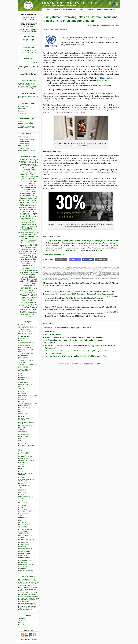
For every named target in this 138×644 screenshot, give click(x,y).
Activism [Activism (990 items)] (23, 160)
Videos (81, 10)
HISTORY (21, 467)
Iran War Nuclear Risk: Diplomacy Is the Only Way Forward (28, 597)
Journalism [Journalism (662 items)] (23, 239)
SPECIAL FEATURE (24, 345)
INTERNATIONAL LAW (25, 384)
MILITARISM (22, 393)
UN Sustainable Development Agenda (91, 170)
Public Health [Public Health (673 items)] (33, 273)
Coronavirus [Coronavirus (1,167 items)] (24, 177)
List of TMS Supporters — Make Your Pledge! (29, 30)
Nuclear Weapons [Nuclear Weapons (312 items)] (28, 255)
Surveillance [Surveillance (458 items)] (32, 290)
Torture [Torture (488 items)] (24, 293)
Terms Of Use (22, 620)
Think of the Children (30, 594)
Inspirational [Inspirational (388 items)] (32, 223)
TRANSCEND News (24, 329)
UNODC (90, 53)
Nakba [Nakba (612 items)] (30, 251)
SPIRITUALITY (23, 556)
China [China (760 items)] (33, 170)
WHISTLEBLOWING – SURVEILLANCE (25, 453)
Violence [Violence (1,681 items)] (32, 302)
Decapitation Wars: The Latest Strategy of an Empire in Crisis (28, 585)
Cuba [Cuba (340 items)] (36, 181)
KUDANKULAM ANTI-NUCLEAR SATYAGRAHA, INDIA (28, 510)
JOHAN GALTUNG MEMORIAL (27, 327)
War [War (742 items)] (32, 305)
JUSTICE (21, 448)
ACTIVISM (21, 430)
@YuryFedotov (54, 83)
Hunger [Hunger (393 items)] (35, 216)
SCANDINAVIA (23, 432)
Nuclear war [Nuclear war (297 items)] (34, 254)
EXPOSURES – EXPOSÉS (26, 446)
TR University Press (24, 148)
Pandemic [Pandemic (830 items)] (26, 266)
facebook (89, 259)
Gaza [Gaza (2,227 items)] (34, 202)
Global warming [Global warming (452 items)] (26, 210)
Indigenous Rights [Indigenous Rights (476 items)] (28, 221)
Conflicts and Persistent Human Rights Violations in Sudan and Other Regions (74, 340)
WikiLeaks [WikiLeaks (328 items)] (28, 314)
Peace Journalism (69, 10)
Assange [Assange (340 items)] (34, 164)
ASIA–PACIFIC (23, 400)
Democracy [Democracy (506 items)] (24, 185)
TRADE (21, 501)
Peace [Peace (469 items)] (33, 266)
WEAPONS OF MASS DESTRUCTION (25, 370)
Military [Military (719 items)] (28, 247)
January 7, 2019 (87, 90)
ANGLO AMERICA (24, 382)
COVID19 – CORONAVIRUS (27, 535)
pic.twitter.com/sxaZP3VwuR (101, 85)
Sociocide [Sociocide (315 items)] (24, 283)
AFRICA (21, 375)
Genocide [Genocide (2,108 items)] (25, 205)
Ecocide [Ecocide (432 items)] (31, 189)
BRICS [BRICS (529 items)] (25, 168)
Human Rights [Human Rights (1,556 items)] (25, 216)
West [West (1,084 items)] (30, 309)
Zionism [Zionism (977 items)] (29, 317)
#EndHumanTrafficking (82, 85)
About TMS (90, 10)
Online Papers (22, 109)
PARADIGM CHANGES (25, 458)
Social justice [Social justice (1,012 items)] (32, 281)
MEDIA (20, 441)
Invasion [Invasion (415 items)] (21, 233)
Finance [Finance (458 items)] (22, 200)
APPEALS (21, 477)
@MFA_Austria (79, 83)
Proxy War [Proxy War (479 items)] (23, 273)
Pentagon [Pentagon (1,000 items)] (26, 268)
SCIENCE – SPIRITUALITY (26, 540)
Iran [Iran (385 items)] (26, 233)
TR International (23, 137)
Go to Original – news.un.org (53, 254)
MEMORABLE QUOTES (25, 378)
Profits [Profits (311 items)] (35, 271)
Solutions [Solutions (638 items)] (32, 283)
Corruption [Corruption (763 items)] (34, 177)
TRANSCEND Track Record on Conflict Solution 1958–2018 (27, 127)
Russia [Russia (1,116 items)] (32, 277)
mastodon (76, 259)
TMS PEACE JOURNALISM (26, 343)
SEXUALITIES (22, 527)
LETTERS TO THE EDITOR (26, 529)
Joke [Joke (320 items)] (36, 237)
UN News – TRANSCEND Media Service (55, 29)
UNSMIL (68, 250)
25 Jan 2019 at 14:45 (111, 312)
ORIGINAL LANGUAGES (26, 553)
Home (49, 10)
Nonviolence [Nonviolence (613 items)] (24, 253)
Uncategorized (22, 563)
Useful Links (22, 618)
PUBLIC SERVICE (24, 513)
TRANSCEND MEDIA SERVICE (70, 3)
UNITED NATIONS (24, 436)
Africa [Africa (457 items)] (29, 160)
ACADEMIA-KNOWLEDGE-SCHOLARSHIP (26, 480)
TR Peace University (24, 141)
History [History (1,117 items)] (34, 214)
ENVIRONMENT (23, 356)
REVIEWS (21, 469)
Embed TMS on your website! (29, 639)
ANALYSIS (21, 389)
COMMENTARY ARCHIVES (26, 565)
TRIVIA (20, 516)
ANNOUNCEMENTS (24, 336)
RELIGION (21, 483)
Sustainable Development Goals (106, 186)
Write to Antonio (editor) (106, 10)
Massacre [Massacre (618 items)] (22, 245)
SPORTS (21, 391)
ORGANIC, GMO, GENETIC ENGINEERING (26, 461)
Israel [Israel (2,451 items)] (31, 232)
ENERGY (21, 402)
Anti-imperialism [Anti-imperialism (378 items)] (33, 162)
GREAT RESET (23, 492)
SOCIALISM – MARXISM (26, 353)
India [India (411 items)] (34, 219)
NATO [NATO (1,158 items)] (36, 251)
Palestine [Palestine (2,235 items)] (31, 261)
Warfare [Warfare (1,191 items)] (23, 309)
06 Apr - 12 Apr (29, 40)
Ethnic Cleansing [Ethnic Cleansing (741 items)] (26, 196)
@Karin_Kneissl (67, 83)
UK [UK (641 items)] (34, 292)
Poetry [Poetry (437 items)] (33, 268)
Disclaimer (21, 623)
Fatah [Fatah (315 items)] (36, 198)
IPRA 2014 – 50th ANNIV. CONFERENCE (26, 568)
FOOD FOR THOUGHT (25, 549)
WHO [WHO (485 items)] (22, 314)
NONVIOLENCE (23, 367)
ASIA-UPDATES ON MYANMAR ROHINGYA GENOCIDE (28, 405)
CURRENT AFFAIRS (24, 525)
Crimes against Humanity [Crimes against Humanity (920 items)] (28, 180)
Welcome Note (23, 113)
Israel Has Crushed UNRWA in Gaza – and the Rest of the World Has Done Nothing (76, 356)
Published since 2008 (92, 364)
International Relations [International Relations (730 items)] (28, 230)
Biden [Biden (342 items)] (20, 166)
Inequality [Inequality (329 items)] (24, 223)
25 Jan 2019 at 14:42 (111, 296)
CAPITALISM (22, 387)
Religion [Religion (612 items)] (31, 275)
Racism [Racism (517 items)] (25, 275)
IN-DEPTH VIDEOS (24, 558)
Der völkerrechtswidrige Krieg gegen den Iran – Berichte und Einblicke (27, 605)
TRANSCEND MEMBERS (26, 360)
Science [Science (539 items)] (24, 279)
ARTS (20, 488)
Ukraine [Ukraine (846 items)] (24, 295)
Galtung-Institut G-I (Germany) (27, 150)
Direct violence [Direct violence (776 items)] (26, 187)
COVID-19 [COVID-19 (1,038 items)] (25, 179)
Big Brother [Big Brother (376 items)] (27, 166)
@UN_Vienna (104, 80)
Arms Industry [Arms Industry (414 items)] (25, 164)
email (60, 259)
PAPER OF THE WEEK (25, 334)
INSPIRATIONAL (23, 542)
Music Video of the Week (25, 571)
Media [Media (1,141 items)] (30, 245)
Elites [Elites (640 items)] (23, 194)
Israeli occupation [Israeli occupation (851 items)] (26, 236)
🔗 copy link (101, 259)
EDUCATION (22, 443)
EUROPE (21, 416)
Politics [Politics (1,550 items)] (23, 270)
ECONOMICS (22, 495)
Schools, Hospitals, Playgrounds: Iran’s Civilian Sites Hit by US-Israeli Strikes (28, 608)
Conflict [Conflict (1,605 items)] (33, 174)
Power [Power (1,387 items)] (30, 270)
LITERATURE (22, 518)
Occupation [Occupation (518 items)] (24, 257)
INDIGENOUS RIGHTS (25, 456)
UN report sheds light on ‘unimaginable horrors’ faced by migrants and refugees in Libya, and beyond (82, 241)
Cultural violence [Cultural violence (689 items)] (28, 183)
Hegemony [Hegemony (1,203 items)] (25, 214)
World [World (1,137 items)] (35, 314)
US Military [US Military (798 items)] (31, 300)
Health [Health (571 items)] (32, 212)
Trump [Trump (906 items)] (30, 292)
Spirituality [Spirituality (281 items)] (26, 286)
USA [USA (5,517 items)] (31, 298)
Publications (22, 111)
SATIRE (21, 471)
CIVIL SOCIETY (23, 523)
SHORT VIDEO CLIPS (25, 560)
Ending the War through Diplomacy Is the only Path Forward (29, 600)
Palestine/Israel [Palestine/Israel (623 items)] (28, 264)
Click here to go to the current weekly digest (59, 328)
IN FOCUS (21, 380)
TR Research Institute (25, 146)
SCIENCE (21, 538)
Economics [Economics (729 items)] (25, 191)
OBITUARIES (22, 547)
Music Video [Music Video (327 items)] (23, 251)
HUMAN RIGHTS (23, 358)
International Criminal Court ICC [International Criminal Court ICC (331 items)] (30, 227)
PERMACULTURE (24, 507)
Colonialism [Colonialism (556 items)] (24, 174)
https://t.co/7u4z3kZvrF (64, 85)
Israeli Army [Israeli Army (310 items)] (32, 235)
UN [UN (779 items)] (29, 295)
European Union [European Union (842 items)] (26, 198)
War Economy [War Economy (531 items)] (32, 307)
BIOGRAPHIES (23, 338)
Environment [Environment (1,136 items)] (31, 194)
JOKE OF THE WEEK (25, 551)
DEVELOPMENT (23, 503)
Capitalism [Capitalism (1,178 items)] (26, 170)
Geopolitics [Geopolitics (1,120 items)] (33, 207)
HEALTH (21, 450)
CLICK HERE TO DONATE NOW (29, 19)
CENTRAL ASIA (23, 414)
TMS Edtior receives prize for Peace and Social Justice (27, 123)
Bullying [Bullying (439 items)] (31, 168)
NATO (20, 373)
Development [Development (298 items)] (33, 185)
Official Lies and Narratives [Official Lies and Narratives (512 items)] (29, 258)
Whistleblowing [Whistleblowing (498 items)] (31, 312)
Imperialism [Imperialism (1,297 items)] (26, 219)
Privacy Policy (22, 625)
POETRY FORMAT (24, 544)
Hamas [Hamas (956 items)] (26, 212)
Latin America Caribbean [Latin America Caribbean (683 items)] (30, 240)
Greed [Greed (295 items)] (34, 210)
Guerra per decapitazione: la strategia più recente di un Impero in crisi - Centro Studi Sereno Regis (28, 581)
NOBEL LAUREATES (24, 347)
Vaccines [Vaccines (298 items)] (24, 303)
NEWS (20, 341)
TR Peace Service (24, 144)
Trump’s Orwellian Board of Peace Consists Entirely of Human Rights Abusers (74, 337)
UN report (78, 37)
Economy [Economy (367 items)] (33, 191)
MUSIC (20, 520)
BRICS (20, 412)
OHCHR (98, 250)
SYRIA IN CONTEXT (24, 434)
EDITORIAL (22, 325)
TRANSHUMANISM (24, 486)
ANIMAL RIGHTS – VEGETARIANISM (24, 532)
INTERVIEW (22, 490)
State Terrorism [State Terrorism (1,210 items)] (27, 287)
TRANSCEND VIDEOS (25, 332)
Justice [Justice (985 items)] (31, 239)
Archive (57, 10)
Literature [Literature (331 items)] (25, 243)
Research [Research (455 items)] (25, 277)
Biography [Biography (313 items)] (35, 166)
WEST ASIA (22, 439)
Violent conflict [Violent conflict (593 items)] (25, 305)
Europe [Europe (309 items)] (36, 196)
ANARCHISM (22, 505)
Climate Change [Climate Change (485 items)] (28, 172)
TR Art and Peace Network (26, 139)
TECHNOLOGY (23, 464)
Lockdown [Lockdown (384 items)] (32, 243)
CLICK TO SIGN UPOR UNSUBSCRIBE (29, 51)
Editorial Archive (23, 107)
